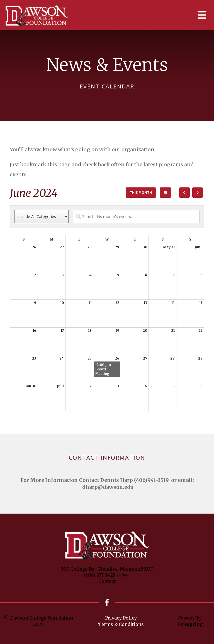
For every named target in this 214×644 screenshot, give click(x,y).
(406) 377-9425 (99, 575)
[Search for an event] (136, 216)
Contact (107, 581)
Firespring (190, 624)
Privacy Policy (121, 618)
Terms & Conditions (121, 624)
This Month (141, 193)
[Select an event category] (42, 216)
